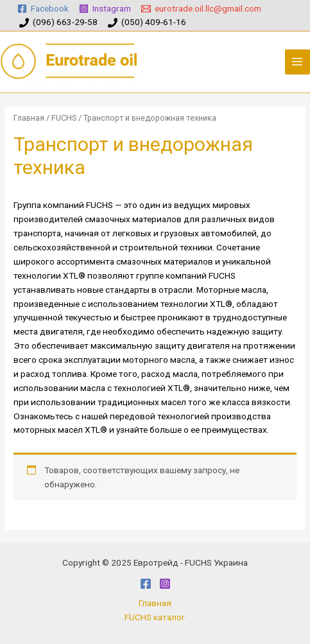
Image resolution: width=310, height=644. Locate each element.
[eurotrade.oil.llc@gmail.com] (202, 9)
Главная (29, 118)
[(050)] (147, 23)
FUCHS (64, 118)
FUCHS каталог (155, 617)
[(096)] (59, 23)
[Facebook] (43, 9)
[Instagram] (105, 9)
